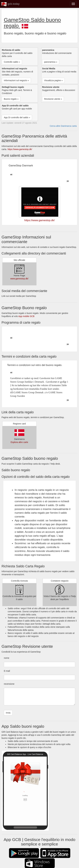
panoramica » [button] (51, 62)
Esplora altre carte (19, 442)
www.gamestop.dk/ (19, 279)
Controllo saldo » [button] (12, 62)
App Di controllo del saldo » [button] (17, 117)
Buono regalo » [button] (11, 99)
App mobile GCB (26, 316)
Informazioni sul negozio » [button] (16, 80)
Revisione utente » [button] (53, 99)
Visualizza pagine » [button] (53, 80)
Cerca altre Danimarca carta (63, 126)
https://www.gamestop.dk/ (20, 149)
